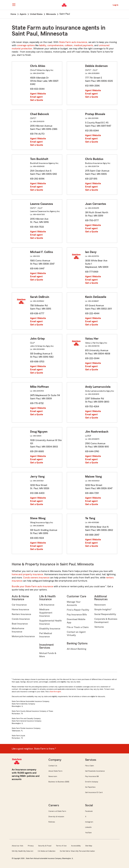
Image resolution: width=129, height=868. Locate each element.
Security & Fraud (45, 846)
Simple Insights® (103, 610)
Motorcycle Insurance (23, 636)
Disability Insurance (50, 629)
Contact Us (53, 766)
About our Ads (18, 846)
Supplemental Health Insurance (51, 622)
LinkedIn (88, 827)
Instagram (89, 822)
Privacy (31, 846)
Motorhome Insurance (18, 630)
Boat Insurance (20, 624)
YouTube (88, 833)
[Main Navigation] (14, 5)
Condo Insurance (21, 619)
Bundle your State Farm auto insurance (32, 586)
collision (69, 45)
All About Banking (76, 649)
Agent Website (38, 94)
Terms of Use (61, 846)
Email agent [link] (36, 97)
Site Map (89, 846)
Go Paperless (90, 787)
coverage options (26, 45)
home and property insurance (27, 574)
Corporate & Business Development (106, 621)
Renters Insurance (21, 614)
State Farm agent (55, 692)
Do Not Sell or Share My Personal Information (77, 851)
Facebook (89, 811)
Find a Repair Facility (78, 610)
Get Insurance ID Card (94, 792)
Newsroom (100, 605)
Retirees (52, 822)
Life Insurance (47, 605)
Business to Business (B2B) (59, 782)
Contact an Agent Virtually (76, 634)
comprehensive (55, 45)
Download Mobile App (76, 621)
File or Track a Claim (78, 627)
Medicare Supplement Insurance (46, 613)
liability (43, 45)
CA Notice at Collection (47, 851)
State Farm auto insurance (73, 42)
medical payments (83, 45)
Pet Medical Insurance (46, 635)
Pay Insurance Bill (92, 776)
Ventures (99, 627)
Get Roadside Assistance (95, 771)
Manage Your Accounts (74, 603)
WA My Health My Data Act (22, 851)
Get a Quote (37, 100)
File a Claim (89, 766)
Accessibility (76, 846)
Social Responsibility (105, 614)
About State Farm (55, 771)
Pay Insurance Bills (77, 615)
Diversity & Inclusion (56, 817)
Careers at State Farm (57, 811)
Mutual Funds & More (48, 655)
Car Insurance (19, 605)
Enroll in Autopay (92, 782)
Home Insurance (20, 610)
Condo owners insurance (36, 578)
